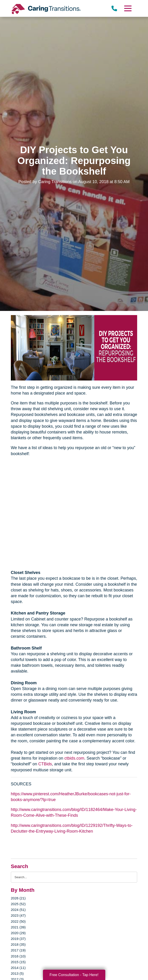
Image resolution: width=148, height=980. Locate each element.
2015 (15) (18, 962)
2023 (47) (18, 915)
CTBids (45, 764)
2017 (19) (18, 950)
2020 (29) (18, 933)
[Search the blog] (74, 877)
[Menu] (128, 8)
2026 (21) (18, 898)
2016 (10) (18, 956)
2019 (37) (18, 939)
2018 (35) (18, 944)
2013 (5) (17, 973)
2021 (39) (18, 927)
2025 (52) (18, 904)
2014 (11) (18, 968)
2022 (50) (18, 921)
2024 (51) (18, 910)
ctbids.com (74, 758)
